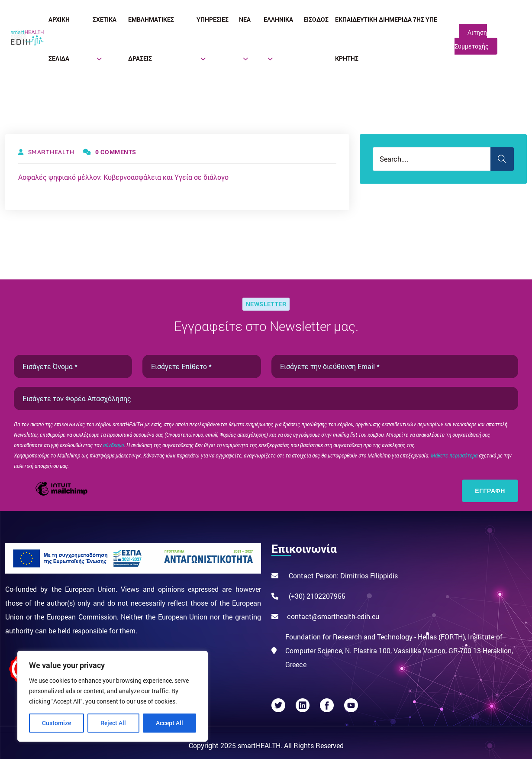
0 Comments (110, 152)
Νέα (245, 19)
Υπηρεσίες (213, 19)
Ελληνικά (278, 19)
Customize (56, 723)
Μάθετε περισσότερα (455, 455)
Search (502, 159)
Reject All (113, 723)
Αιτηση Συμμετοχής (472, 39)
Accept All (169, 723)
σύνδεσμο (113, 445)
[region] (113, 696)
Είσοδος (316, 19)
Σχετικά (105, 19)
